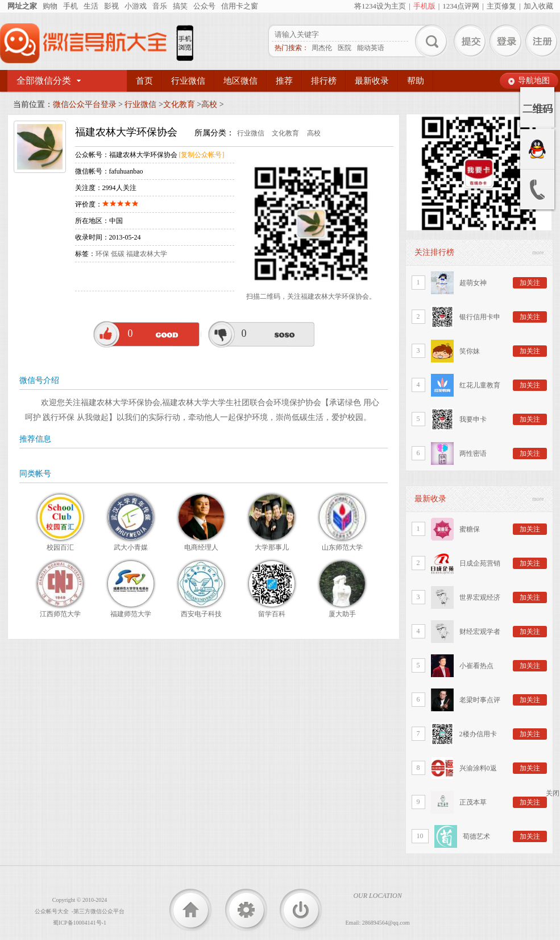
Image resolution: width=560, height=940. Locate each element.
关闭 (553, 793)
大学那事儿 (272, 547)
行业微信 (188, 81)
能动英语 (371, 48)
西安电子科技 (201, 614)
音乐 (160, 6)
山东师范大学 (342, 547)
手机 (70, 6)
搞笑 (180, 6)
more (538, 252)
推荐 (284, 81)
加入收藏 (538, 6)
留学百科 (272, 614)
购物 (50, 6)
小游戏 (136, 6)
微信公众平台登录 (85, 104)
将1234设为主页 (380, 6)
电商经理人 (201, 547)
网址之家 (22, 6)
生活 (91, 6)
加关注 (530, 283)
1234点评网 (461, 6)
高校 (209, 104)
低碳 (118, 254)
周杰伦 (322, 48)
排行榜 (324, 81)
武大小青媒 (131, 547)
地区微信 (240, 81)
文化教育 (179, 104)
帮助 (416, 81)
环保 (102, 254)
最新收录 (372, 81)
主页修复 (501, 6)
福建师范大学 (131, 614)
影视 (111, 6)
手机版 (424, 6)
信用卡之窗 (240, 6)
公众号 (204, 6)
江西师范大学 (60, 614)
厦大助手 (342, 614)
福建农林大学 (147, 254)
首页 (144, 81)
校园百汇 (60, 547)
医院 (345, 48)
